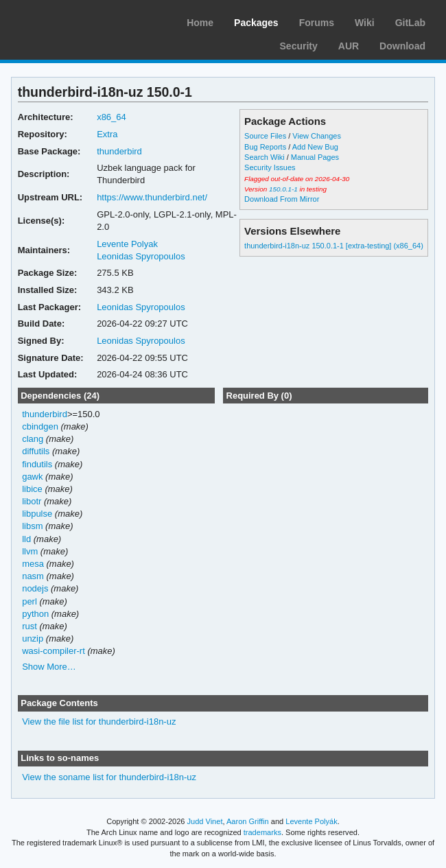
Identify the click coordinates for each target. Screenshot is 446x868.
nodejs (35, 588)
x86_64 (111, 117)
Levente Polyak (127, 244)
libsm (32, 526)
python (35, 614)
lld (26, 539)
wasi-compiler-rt (54, 651)
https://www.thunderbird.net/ (152, 197)
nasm (33, 576)
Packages (256, 23)
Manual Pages (315, 157)
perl (30, 601)
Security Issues (270, 167)
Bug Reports (265, 147)
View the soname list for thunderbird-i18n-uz (109, 777)
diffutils (36, 451)
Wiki (365, 23)
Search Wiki (265, 157)
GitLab (410, 23)
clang (33, 439)
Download (402, 46)
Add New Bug (315, 147)
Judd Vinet (205, 821)
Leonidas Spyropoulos (141, 256)
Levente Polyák (311, 821)
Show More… (49, 667)
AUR (349, 46)
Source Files (265, 136)
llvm (30, 551)
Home (200, 23)
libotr (32, 501)
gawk (32, 477)
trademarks (262, 832)
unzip (33, 638)
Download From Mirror (282, 199)
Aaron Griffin (248, 821)
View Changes (317, 136)
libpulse (37, 514)
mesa (33, 564)
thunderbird (119, 151)
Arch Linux (75, 21)
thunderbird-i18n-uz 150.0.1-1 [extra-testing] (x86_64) (334, 246)
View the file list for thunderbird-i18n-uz (99, 722)
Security (299, 46)
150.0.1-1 (283, 189)
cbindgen (40, 426)
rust (30, 626)
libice (32, 489)
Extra (107, 134)
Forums (317, 23)
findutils (37, 464)
